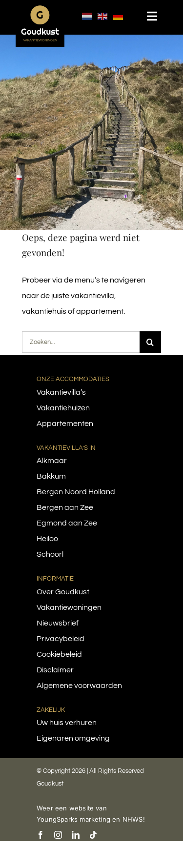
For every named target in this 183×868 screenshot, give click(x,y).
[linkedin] (76, 835)
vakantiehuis (44, 311)
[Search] (150, 342)
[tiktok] (93, 835)
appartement (100, 311)
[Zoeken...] (81, 342)
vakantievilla (92, 296)
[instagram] (58, 835)
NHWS (133, 819)
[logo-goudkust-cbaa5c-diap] (40, 9)
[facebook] (41, 835)
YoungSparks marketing (73, 819)
